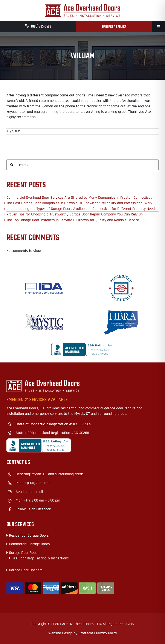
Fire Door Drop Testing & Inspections (40, 558)
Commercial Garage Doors (29, 544)
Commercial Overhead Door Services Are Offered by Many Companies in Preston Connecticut (79, 197)
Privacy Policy (106, 633)
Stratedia (86, 633)
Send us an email (29, 492)
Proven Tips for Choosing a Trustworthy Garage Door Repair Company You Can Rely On (75, 214)
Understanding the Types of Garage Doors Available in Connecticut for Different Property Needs (81, 209)
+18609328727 (17, 462)
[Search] (12, 165)
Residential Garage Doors (29, 535)
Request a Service (114, 27)
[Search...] (82, 165)
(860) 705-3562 (41, 27)
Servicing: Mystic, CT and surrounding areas (50, 474)
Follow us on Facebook (33, 509)
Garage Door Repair (24, 553)
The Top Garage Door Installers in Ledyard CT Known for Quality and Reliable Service (73, 220)
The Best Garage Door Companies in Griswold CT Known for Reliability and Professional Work (79, 203)
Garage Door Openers (26, 570)
